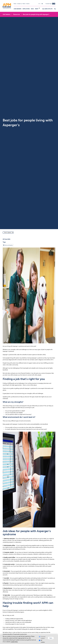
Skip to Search (1, 1)
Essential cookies (43, 638)
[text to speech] (8, 233)
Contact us (19, 4)
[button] (55, 9)
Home (15, 4)
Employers (26, 9)
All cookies (43, 641)
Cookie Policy (14, 642)
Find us (24, 4)
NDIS (32, 9)
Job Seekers (18, 9)
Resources (17, 14)
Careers (28, 4)
